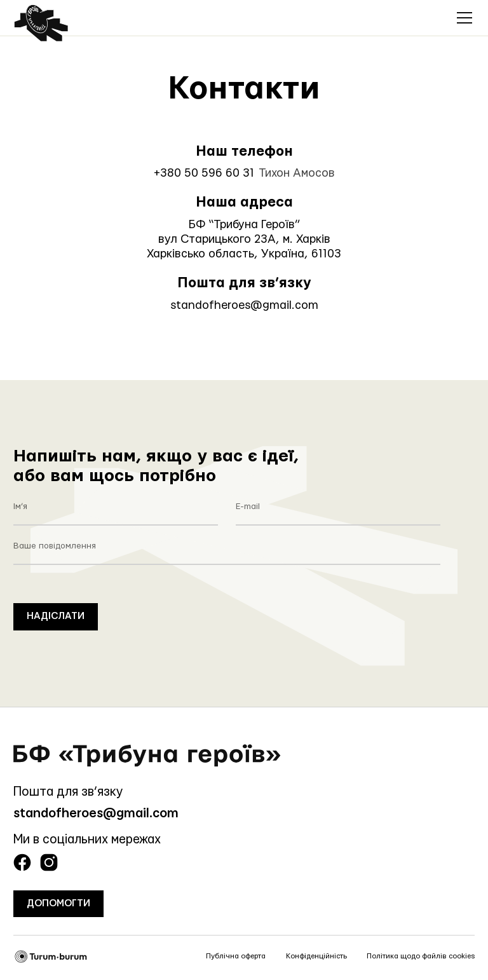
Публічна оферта (236, 956)
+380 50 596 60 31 (204, 173)
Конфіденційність (316, 956)
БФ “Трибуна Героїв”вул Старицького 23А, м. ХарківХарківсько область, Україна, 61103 (244, 239)
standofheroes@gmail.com (244, 305)
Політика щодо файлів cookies (421, 956)
